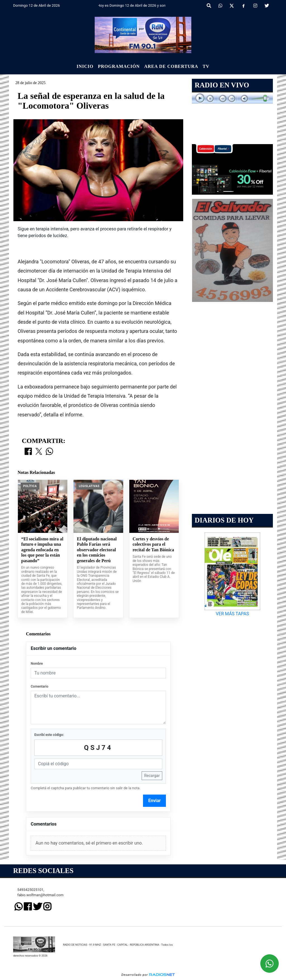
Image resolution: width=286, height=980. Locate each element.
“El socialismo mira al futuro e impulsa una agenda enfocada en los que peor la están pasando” (42, 550)
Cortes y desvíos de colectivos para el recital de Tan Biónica (153, 544)
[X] (232, 6)
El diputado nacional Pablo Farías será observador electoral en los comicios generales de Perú (97, 550)
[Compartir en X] (39, 452)
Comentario (40, 686)
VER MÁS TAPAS (232, 614)
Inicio (85, 66)
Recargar (152, 776)
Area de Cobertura (171, 66)
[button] (209, 6)
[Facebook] (244, 6)
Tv (206, 66)
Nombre (37, 664)
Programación (119, 66)
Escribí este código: (49, 735)
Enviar (155, 801)
